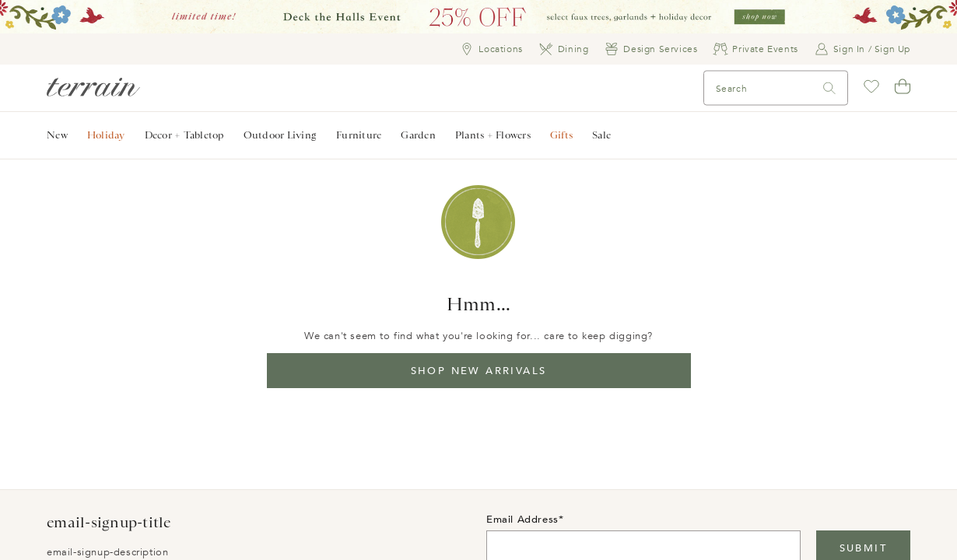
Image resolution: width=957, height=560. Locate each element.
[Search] (738, 88)
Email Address (522, 520)
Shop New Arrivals (479, 371)
